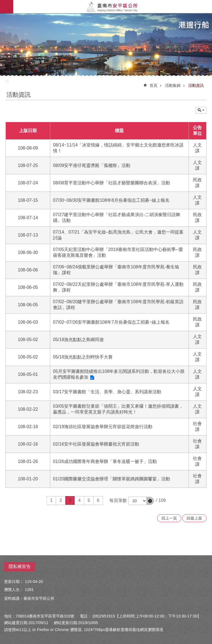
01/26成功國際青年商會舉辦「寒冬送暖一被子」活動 (105, 461)
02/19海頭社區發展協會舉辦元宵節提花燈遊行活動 (103, 427)
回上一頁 (169, 518)
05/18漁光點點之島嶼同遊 (78, 340)
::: (7, 81)
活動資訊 (196, 85)
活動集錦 (173, 85)
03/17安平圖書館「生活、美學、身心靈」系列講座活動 (107, 392)
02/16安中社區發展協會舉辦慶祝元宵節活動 (96, 444)
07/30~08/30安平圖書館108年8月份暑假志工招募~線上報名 (111, 200)
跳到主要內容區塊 (3, 3)
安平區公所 (113, 7)
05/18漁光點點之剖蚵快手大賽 (83, 357)
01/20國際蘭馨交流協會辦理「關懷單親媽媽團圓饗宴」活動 (112, 479)
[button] (150, 501)
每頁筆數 (118, 500)
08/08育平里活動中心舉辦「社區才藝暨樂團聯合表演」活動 (112, 183)
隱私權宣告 (20, 566)
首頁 (153, 85)
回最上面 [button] (194, 518)
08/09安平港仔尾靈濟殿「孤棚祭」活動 (92, 165)
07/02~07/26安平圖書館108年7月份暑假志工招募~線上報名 (111, 322)
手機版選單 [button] (7, 7)
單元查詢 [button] (201, 110)
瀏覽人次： (14, 590)
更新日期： (14, 582)
